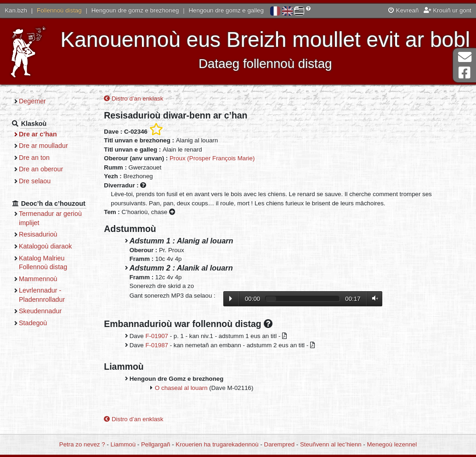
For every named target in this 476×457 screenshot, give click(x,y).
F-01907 (157, 336)
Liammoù (123, 444)
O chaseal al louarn (181, 388)
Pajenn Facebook (465, 73)
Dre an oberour (41, 169)
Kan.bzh (16, 10)
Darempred (280, 444)
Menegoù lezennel (392, 444)
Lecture (231, 299)
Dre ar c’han (38, 134)
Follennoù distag (59, 10)
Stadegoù (33, 323)
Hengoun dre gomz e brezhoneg (135, 10)
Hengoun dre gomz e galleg (226, 10)
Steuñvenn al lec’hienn (331, 444)
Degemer (32, 101)
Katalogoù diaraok (45, 246)
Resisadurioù (38, 234)
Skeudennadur (40, 311)
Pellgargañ (156, 444)
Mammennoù (38, 279)
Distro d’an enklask (133, 99)
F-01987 (157, 345)
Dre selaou (35, 181)
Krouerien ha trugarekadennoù (217, 444)
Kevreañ (403, 10)
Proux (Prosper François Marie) (212, 158)
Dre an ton (34, 158)
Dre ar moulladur (43, 146)
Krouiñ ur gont (448, 10)
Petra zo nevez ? (82, 444)
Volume (373, 298)
